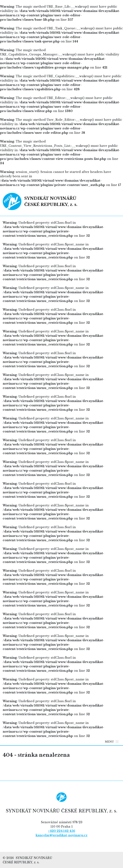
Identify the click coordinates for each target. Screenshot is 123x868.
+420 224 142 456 (61, 831)
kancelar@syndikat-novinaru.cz (61, 835)
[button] (109, 742)
